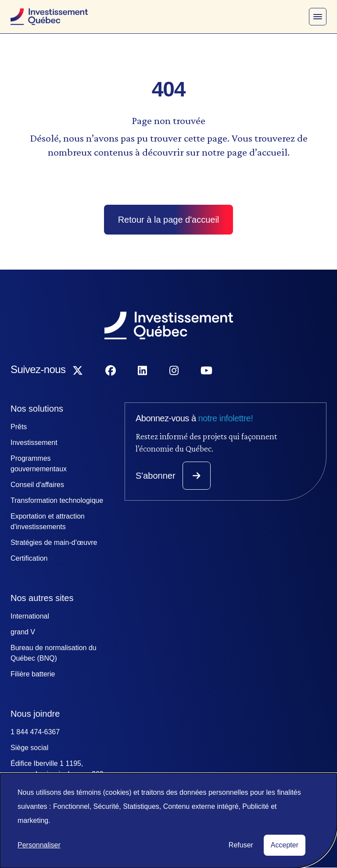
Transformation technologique (57, 500)
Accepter (285, 845)
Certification (29, 558)
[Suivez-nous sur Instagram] (174, 371)
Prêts (19, 427)
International (30, 616)
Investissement (34, 443)
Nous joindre (35, 714)
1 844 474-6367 (35, 732)
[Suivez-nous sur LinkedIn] (142, 371)
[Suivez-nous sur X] (78, 371)
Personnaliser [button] (39, 845)
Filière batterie (33, 674)
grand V (23, 632)
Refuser (241, 845)
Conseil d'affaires (37, 485)
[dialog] (168, 821)
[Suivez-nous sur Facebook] (111, 371)
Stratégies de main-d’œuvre (54, 542)
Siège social (29, 748)
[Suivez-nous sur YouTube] (206, 371)
